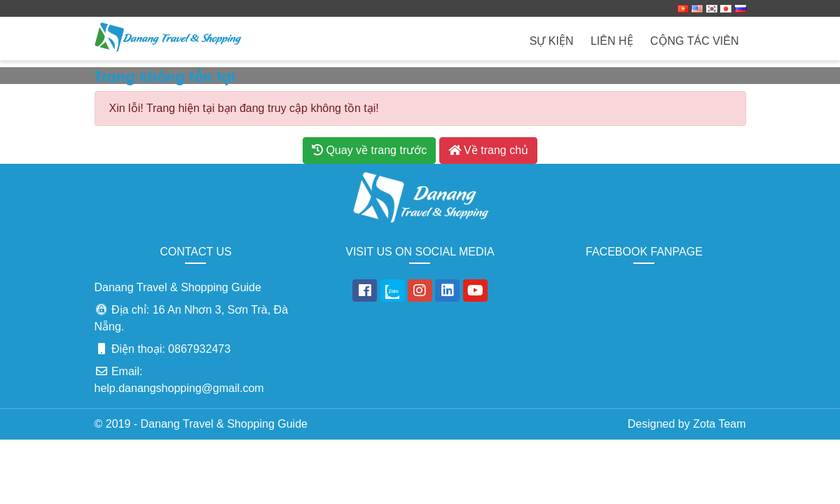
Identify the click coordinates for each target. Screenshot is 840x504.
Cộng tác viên (695, 41)
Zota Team (719, 424)
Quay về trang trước (369, 150)
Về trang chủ (488, 150)
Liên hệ (612, 41)
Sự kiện (552, 41)
